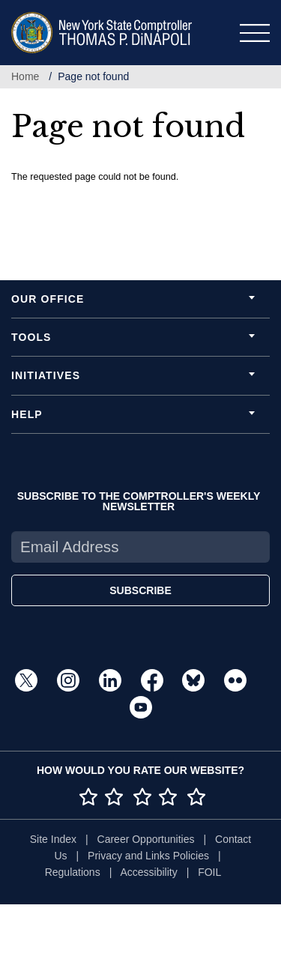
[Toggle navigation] (255, 33)
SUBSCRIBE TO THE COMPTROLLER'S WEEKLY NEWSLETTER (139, 501)
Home (25, 76)
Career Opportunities (146, 839)
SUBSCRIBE (140, 590)
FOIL (209, 872)
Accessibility (148, 872)
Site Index (53, 839)
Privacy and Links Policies (148, 856)
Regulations (73, 872)
